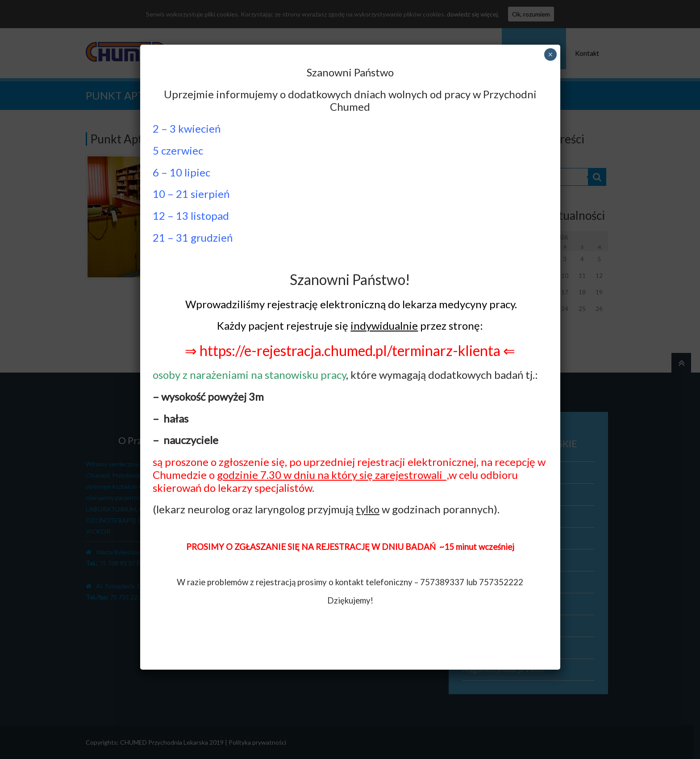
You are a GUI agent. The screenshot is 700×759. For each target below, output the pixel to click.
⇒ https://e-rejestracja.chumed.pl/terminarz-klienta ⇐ (350, 350)
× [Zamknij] (550, 55)
